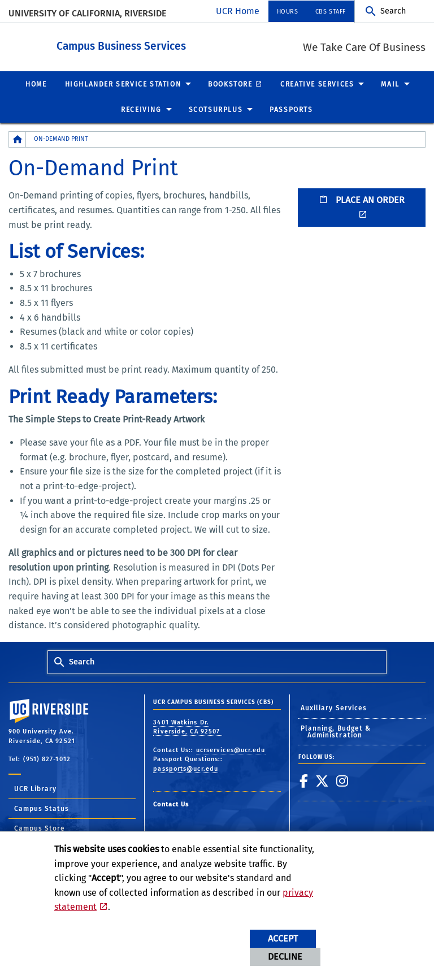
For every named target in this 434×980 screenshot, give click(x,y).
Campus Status (42, 808)
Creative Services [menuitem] (317, 84)
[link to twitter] (322, 780)
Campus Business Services (183, 44)
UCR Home (238, 11)
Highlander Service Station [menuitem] (123, 84)
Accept (283, 938)
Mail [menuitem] (390, 84)
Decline (285, 957)
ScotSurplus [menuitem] (216, 109)
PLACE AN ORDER (362, 199)
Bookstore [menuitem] (230, 84)
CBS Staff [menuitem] (331, 12)
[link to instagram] (342, 780)
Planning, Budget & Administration (336, 731)
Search (393, 11)
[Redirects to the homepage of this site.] (18, 139)
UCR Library (35, 788)
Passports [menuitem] (291, 109)
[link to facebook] (304, 780)
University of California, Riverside (87, 13)
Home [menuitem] (36, 84)
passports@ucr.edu (186, 768)
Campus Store (40, 828)
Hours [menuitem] (288, 12)
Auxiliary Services (334, 707)
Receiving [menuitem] (141, 109)
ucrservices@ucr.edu (231, 750)
